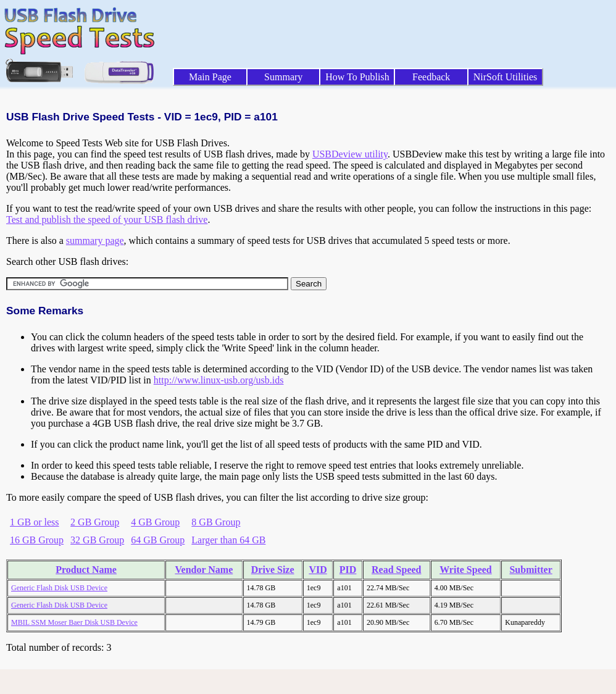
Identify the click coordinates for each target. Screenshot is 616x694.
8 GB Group (216, 522)
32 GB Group (97, 540)
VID (318, 570)
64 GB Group (158, 540)
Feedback (431, 77)
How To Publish (357, 77)
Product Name (86, 570)
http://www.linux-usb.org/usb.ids (219, 380)
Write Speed (466, 570)
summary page (95, 240)
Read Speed (396, 570)
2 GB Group (95, 522)
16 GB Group (37, 540)
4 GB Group (155, 522)
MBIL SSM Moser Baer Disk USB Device (74, 622)
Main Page (210, 77)
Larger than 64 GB (228, 540)
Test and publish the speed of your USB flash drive (107, 219)
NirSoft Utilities (506, 77)
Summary (283, 77)
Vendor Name (204, 570)
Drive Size (273, 570)
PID (348, 570)
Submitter (531, 570)
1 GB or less (35, 522)
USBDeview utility (350, 154)
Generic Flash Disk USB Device (59, 588)
